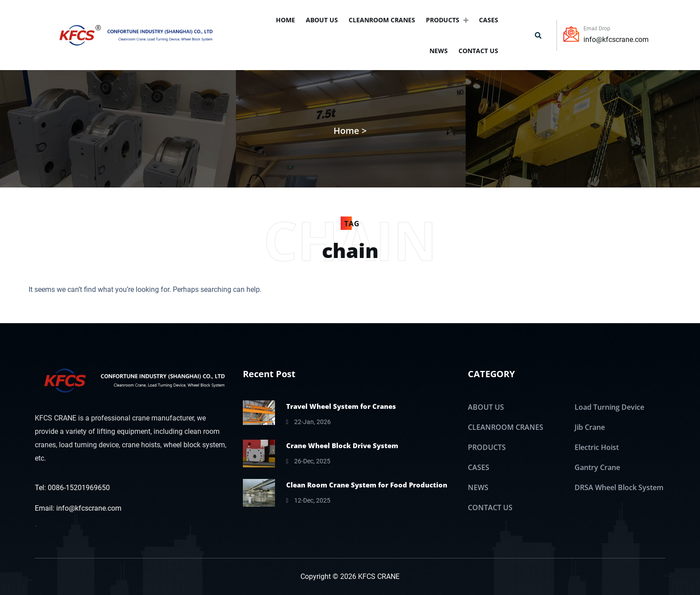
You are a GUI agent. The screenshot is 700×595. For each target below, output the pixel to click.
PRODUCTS (447, 20)
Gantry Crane (597, 467)
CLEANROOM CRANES (382, 20)
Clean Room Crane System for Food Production (367, 485)
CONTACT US (478, 51)
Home (285, 20)
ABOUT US (322, 20)
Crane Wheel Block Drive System (342, 445)
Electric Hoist (597, 447)
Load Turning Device (609, 407)
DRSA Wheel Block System (619, 487)
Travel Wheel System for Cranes (341, 406)
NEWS (439, 51)
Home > (350, 131)
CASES (489, 20)
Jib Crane (590, 427)
